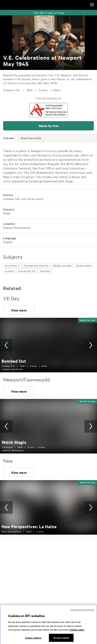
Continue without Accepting (82, 613)
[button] (48, 126)
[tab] (9, 138)
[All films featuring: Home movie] (35, 199)
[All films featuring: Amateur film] (12, 199)
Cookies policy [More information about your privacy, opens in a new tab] (77, 633)
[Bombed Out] (14, 361)
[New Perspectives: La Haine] (29, 526)
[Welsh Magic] (14, 442)
